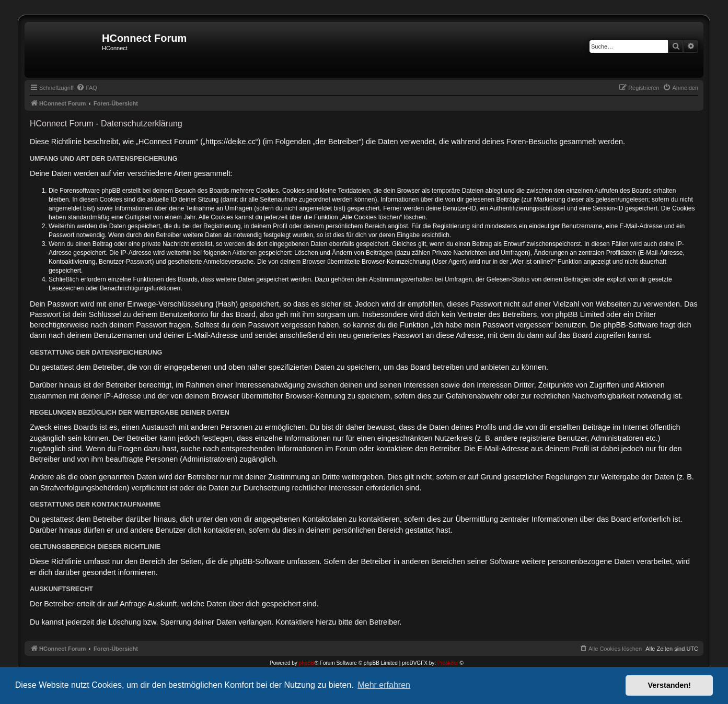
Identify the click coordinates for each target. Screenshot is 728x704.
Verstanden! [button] (669, 685)
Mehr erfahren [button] (384, 685)
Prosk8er (448, 663)
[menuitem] (87, 88)
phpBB (307, 663)
